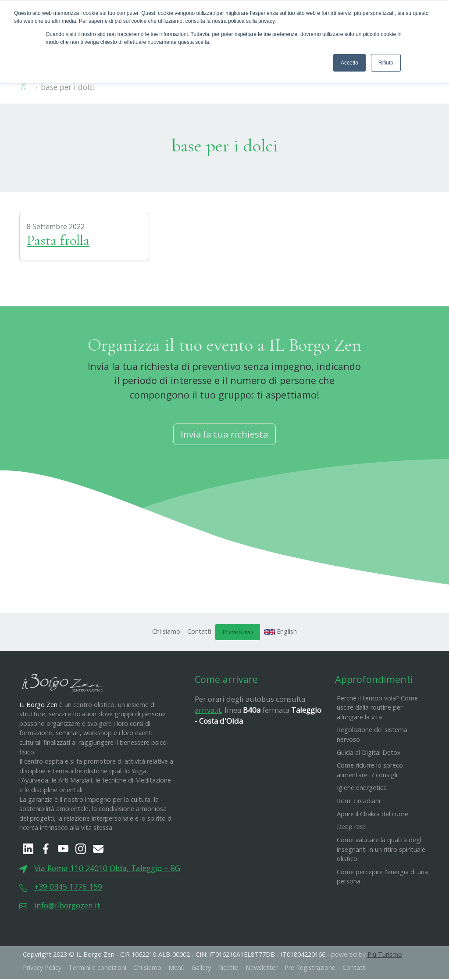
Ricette (228, 968)
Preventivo (238, 633)
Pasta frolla (58, 241)
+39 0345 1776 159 (68, 887)
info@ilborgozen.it (67, 906)
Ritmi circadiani (358, 802)
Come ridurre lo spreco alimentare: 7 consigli (370, 771)
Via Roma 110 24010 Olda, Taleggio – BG (107, 869)
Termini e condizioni (97, 968)
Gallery (201, 968)
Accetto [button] (349, 63)
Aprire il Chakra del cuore (372, 814)
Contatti (199, 632)
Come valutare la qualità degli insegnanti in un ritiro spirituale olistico (381, 850)
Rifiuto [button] (386, 63)
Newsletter (262, 968)
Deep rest (351, 827)
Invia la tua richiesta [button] (224, 435)
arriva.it (208, 711)
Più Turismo (385, 955)
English (281, 632)
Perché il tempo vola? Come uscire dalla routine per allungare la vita (377, 708)
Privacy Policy (42, 968)
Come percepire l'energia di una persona (382, 878)
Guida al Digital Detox (369, 753)
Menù (176, 968)
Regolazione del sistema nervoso (372, 735)
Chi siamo (166, 632)
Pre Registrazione (310, 968)
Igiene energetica (362, 788)
